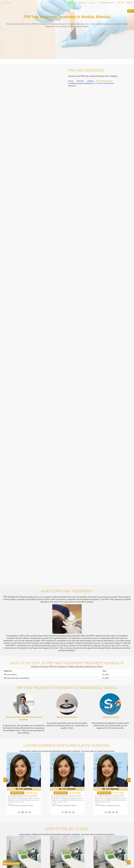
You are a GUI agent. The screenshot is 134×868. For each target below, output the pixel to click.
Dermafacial (23, 806)
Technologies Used (106, 3)
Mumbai (80, 81)
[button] (129, 780)
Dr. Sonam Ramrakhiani (104, 83)
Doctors (82, 3)
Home (71, 81)
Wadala (91, 81)
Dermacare (30, 806)
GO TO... (131, 11)
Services (71, 3)
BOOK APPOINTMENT (11, 864)
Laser (10, 806)
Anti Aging (16, 806)
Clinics (92, 3)
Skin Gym (121, 3)
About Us (130, 3)
